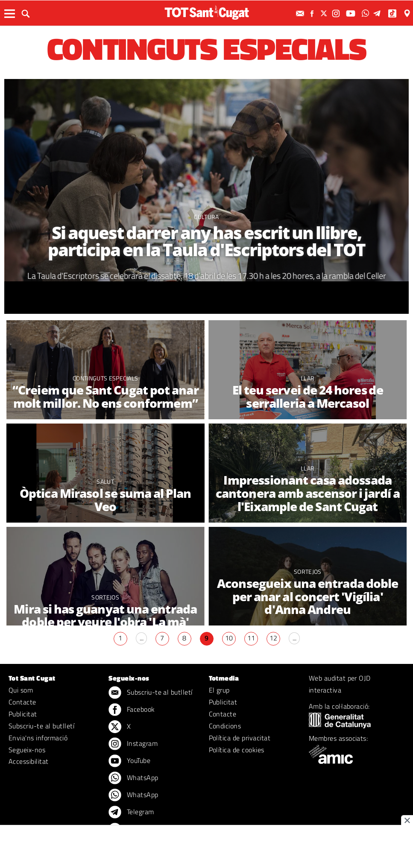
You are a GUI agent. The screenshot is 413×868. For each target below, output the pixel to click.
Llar (308, 378)
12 (273, 638)
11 (251, 638)
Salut (105, 481)
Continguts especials (105, 378)
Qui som (21, 690)
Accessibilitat (29, 761)
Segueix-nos (27, 750)
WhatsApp (133, 778)
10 (229, 638)
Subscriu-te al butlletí (41, 726)
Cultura (206, 217)
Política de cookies (237, 750)
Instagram (133, 744)
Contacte (22, 702)
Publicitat (23, 714)
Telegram (131, 812)
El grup (219, 690)
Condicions (225, 726)
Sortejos (105, 597)
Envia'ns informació (38, 738)
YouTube (129, 761)
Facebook (132, 710)
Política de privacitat (240, 738)
